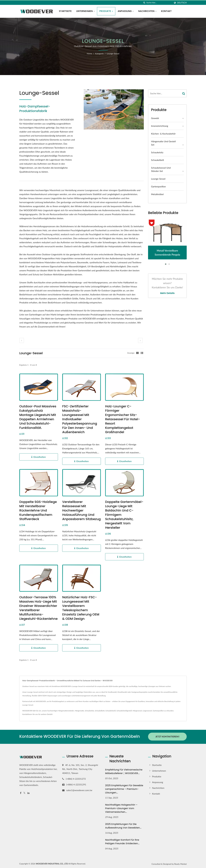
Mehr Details (167, 293)
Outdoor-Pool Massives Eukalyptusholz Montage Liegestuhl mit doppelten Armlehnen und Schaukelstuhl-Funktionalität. (38, 417)
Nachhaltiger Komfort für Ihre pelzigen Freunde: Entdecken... (122, 841)
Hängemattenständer (66, 711)
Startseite (65, 11)
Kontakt (166, 11)
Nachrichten (147, 11)
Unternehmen (86, 11)
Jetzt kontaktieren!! (167, 737)
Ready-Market (180, 863)
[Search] (159, 3)
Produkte (106, 11)
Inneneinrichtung (160, 126)
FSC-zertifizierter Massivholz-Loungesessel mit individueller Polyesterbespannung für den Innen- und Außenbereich (80, 419)
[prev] (22, 340)
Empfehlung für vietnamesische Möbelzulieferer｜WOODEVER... (124, 771)
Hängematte (79, 711)
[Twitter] (24, 793)
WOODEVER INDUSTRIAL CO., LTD (52, 863)
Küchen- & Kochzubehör (163, 134)
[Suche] (144, 3)
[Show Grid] (137, 353)
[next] (140, 340)
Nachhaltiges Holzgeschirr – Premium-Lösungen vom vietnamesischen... (121, 808)
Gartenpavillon (158, 186)
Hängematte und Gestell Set (163, 143)
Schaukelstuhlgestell (124, 711)
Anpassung (126, 11)
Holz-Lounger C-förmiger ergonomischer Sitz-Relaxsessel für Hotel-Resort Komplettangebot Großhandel (123, 419)
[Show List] (142, 353)
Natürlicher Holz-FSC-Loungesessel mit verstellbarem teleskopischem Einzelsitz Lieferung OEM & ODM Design (81, 608)
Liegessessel (147, 711)
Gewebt (155, 118)
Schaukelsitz (157, 152)
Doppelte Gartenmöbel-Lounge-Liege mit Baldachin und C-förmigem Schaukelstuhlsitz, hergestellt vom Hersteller (124, 515)
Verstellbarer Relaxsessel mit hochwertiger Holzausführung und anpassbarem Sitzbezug (81, 510)
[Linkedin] (28, 793)
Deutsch (182, 3)
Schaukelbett (158, 160)
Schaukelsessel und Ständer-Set (161, 169)
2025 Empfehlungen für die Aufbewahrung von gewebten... (123, 825)
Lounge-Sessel (113, 53)
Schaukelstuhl (111, 711)
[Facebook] (21, 793)
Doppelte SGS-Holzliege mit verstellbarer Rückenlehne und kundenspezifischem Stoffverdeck (38, 510)
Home (89, 53)
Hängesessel (137, 711)
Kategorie (99, 53)
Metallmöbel (157, 194)
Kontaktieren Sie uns (30, 714)
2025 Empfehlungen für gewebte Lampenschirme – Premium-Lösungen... (124, 789)
